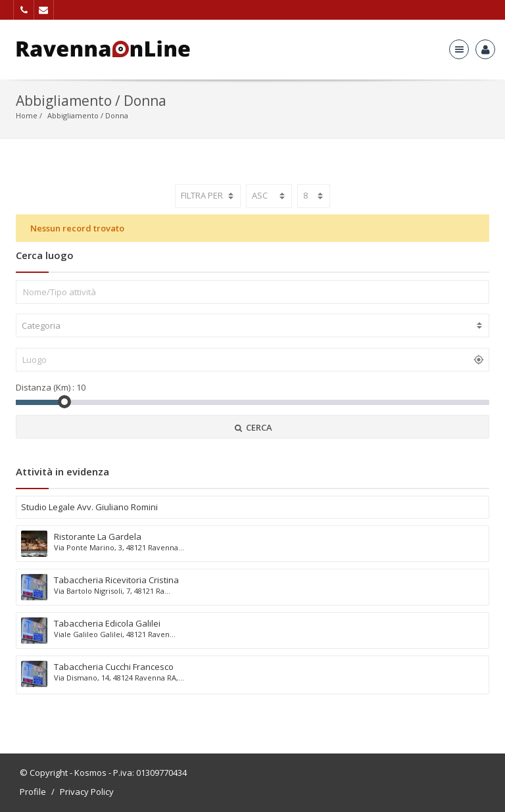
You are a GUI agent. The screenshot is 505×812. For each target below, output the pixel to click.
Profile (33, 792)
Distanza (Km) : (45, 387)
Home (27, 115)
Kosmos (90, 773)
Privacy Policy (87, 792)
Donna (117, 115)
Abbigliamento (73, 115)
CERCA (252, 427)
